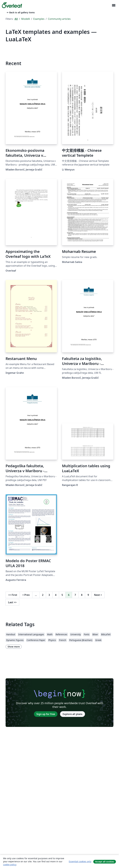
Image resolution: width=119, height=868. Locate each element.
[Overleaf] (12, 5)
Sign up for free (46, 714)
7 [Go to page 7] (75, 595)
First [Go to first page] (13, 595)
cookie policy (10, 865)
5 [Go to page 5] (62, 595)
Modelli (26, 19)
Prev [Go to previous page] (26, 595)
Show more (14, 647)
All (16, 19)
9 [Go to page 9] (88, 595)
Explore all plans (73, 714)
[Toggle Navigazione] (114, 5)
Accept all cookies (105, 862)
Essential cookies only (80, 861)
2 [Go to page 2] (43, 595)
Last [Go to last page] (12, 602)
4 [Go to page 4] (56, 595)
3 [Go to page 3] (49, 595)
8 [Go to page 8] (82, 595)
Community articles (59, 19)
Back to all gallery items (20, 12)
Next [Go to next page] (98, 595)
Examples (39, 19)
